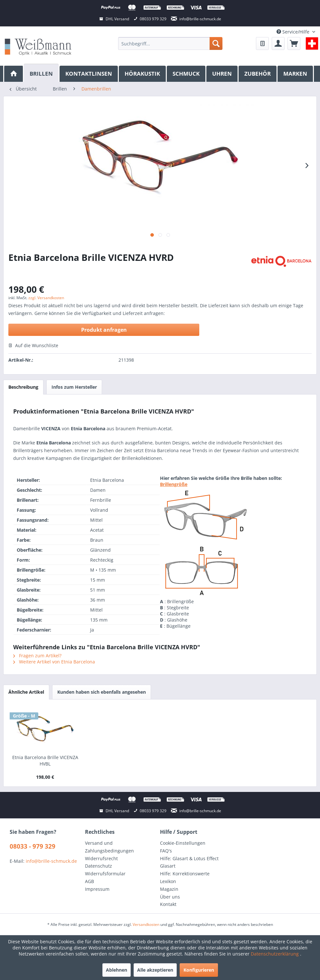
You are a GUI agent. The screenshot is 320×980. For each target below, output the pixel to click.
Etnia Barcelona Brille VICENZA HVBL (45, 761)
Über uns (170, 897)
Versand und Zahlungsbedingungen (109, 847)
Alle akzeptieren (155, 970)
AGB (89, 881)
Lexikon (168, 881)
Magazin (169, 889)
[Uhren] (222, 74)
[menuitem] (170, 43)
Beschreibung (23, 387)
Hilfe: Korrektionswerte (185, 874)
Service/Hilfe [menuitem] (294, 32)
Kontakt (168, 904)
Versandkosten (146, 924)
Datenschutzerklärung (275, 954)
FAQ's (166, 851)
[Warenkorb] (294, 43)
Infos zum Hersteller (74, 387)
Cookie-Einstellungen (183, 843)
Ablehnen (117, 970)
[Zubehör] (258, 74)
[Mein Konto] (278, 43)
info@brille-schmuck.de (51, 861)
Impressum (97, 889)
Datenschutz (99, 866)
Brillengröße (174, 484)
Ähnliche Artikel (26, 692)
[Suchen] (216, 43)
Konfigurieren (199, 970)
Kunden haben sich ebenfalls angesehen (102, 692)
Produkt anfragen (104, 330)
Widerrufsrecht (101, 858)
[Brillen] (42, 73)
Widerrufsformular (105, 874)
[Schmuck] (187, 74)
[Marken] (296, 74)
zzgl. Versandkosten (46, 298)
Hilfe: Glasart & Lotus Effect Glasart (189, 862)
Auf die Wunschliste (33, 345)
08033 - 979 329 (33, 846)
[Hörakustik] (143, 74)
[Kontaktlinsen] (89, 74)
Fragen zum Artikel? (37, 656)
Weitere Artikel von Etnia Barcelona (54, 662)
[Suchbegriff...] (170, 43)
